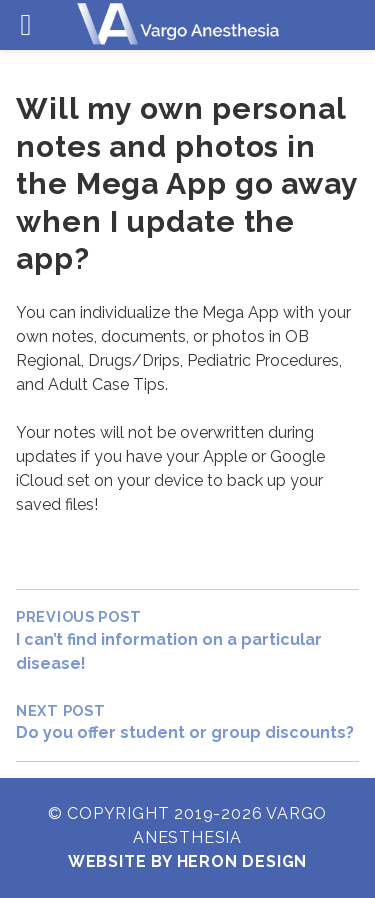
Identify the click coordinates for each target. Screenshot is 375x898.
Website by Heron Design (187, 861)
